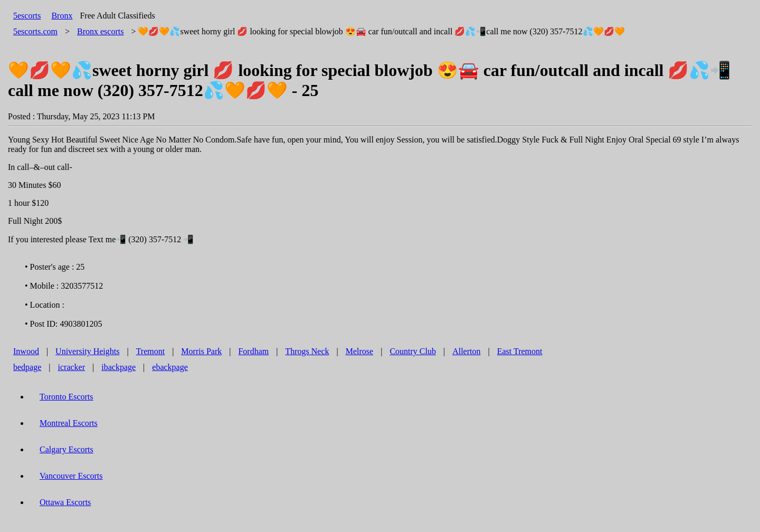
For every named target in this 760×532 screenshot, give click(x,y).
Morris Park (201, 351)
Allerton (466, 351)
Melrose (359, 351)
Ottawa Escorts (65, 502)
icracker (72, 367)
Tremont (151, 351)
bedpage (27, 367)
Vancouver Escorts (71, 476)
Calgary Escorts (66, 449)
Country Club (413, 351)
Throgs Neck (307, 351)
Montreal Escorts (69, 423)
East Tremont (520, 351)
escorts (100, 31)
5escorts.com (35, 31)
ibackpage (118, 367)
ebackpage (170, 367)
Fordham (253, 351)
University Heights (87, 351)
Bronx (62, 16)
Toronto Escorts (66, 397)
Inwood (26, 351)
